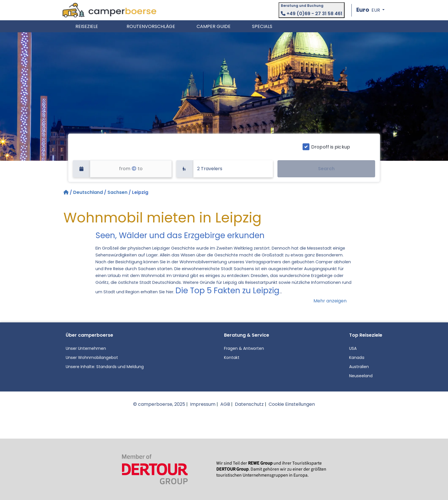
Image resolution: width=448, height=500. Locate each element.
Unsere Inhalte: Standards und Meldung (105, 367)
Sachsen (117, 192)
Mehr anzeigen (330, 301)
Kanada (357, 358)
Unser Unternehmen (86, 348)
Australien (359, 367)
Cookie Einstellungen (292, 404)
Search (326, 169)
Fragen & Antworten (244, 348)
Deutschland (88, 192)
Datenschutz (249, 404)
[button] (370, 10)
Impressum (203, 404)
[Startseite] (67, 192)
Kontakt (232, 358)
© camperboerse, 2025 (159, 404)
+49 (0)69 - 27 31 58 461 (312, 14)
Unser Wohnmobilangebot (92, 358)
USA (353, 348)
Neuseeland (361, 376)
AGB (225, 404)
